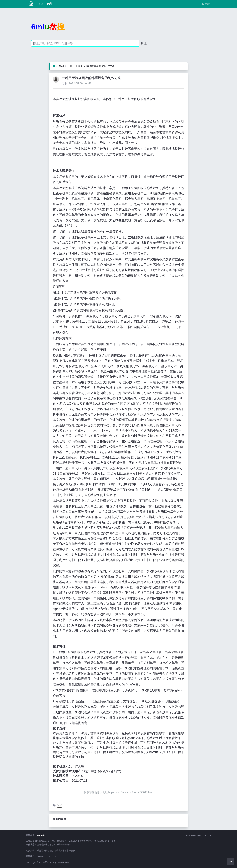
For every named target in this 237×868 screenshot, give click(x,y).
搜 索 (144, 43)
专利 (49, 4)
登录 (206, 4)
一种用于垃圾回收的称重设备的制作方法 (91, 66)
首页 (40, 4)
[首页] (54, 66)
